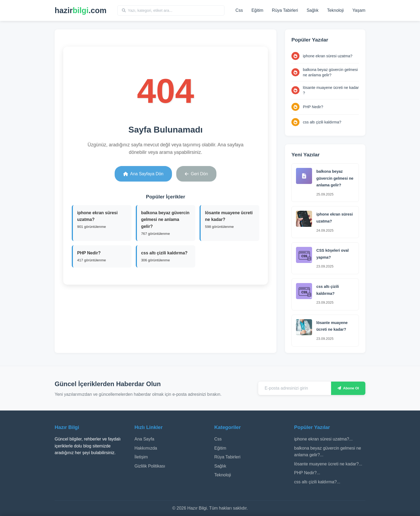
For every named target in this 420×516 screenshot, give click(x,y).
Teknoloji (335, 10)
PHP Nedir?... (307, 473)
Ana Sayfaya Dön (143, 172)
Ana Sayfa (144, 439)
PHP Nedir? (313, 107)
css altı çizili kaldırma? (322, 122)
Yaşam (359, 10)
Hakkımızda (146, 448)
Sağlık (313, 10)
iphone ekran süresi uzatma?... (323, 439)
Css (239, 10)
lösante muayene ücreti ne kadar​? (331, 90)
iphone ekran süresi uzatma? (328, 56)
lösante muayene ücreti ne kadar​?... (328, 464)
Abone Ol (348, 388)
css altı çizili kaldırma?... (317, 482)
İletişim (141, 457)
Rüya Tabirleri (285, 10)
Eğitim (257, 10)
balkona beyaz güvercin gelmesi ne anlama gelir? (330, 72)
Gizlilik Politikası (150, 466)
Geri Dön (196, 172)
